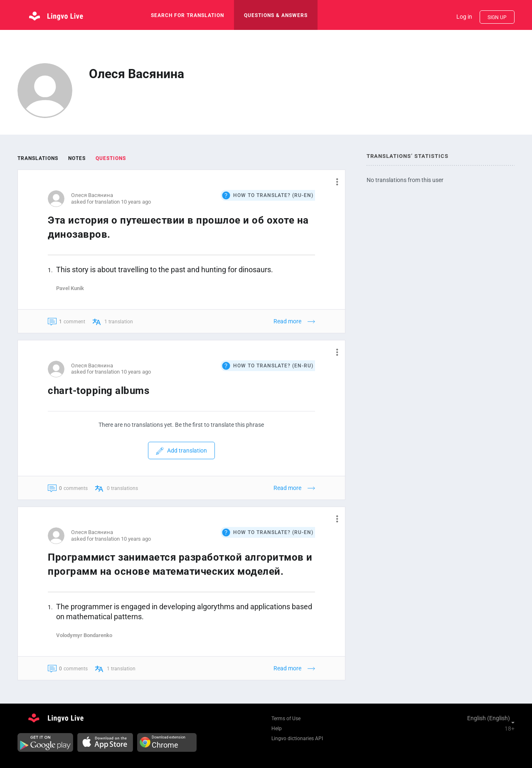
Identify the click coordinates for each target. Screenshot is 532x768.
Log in (464, 17)
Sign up (497, 17)
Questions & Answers (276, 15)
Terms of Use (286, 719)
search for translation (187, 15)
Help (277, 729)
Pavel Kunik (70, 288)
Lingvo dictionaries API (297, 738)
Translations (38, 158)
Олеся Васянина (92, 195)
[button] (334, 182)
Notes (77, 158)
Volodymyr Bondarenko (84, 635)
